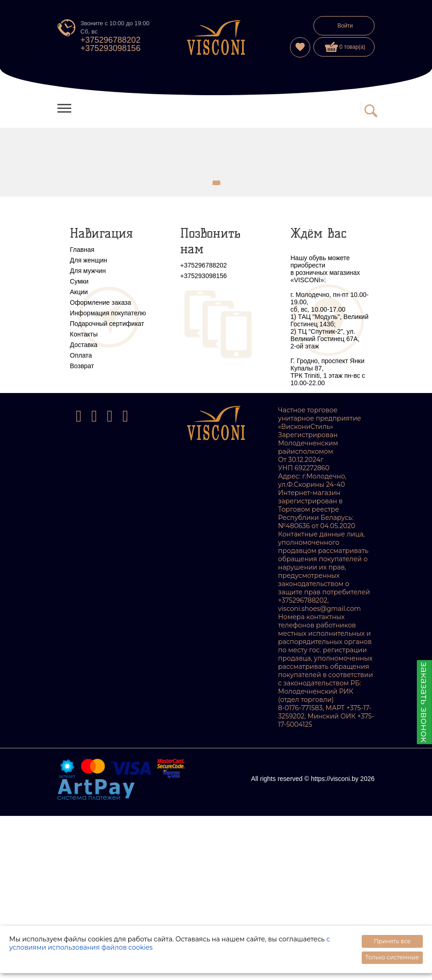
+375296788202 (111, 40)
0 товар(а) (345, 47)
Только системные (392, 957)
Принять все (392, 941)
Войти (345, 26)
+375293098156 (111, 48)
